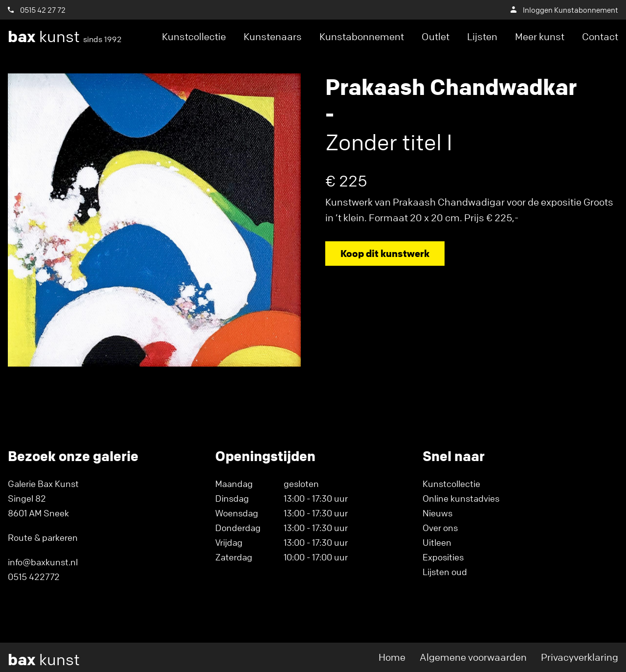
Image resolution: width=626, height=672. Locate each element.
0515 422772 (34, 577)
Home (392, 657)
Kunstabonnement (362, 36)
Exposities (443, 557)
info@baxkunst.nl (43, 562)
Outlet (436, 36)
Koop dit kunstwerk (385, 253)
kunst (65, 37)
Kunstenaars (273, 36)
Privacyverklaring (580, 657)
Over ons (440, 528)
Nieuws (437, 513)
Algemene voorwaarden (473, 657)
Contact (600, 36)
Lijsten (482, 36)
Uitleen (437, 542)
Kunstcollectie (194, 36)
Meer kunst (540, 36)
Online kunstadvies (461, 498)
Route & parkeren (43, 537)
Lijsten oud (445, 572)
